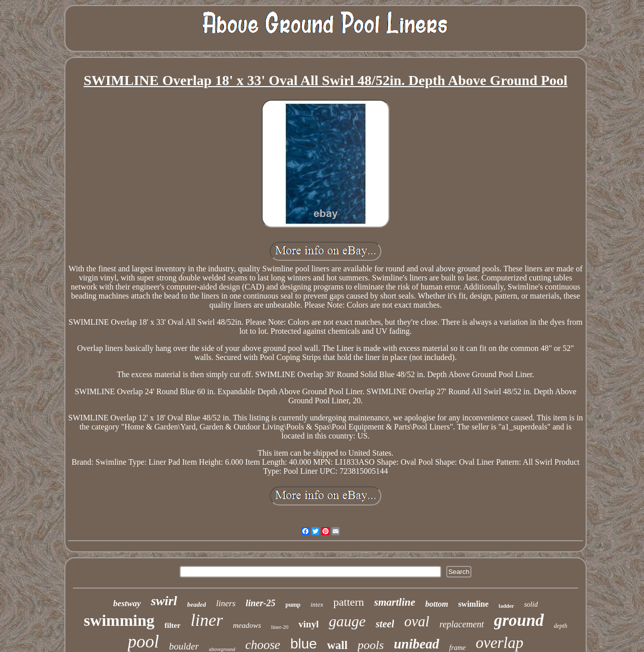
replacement (461, 624)
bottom (436, 604)
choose (263, 645)
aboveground (222, 649)
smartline (395, 602)
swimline (473, 604)
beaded (197, 604)
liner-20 (280, 627)
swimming (119, 620)
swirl (164, 601)
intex (317, 604)
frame (458, 648)
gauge (347, 621)
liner (207, 620)
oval (417, 621)
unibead (417, 644)
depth (561, 626)
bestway (127, 603)
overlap (500, 643)
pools (371, 645)
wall (337, 645)
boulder (184, 646)
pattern (349, 602)
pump (293, 605)
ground (519, 620)
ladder (506, 606)
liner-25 (260, 603)
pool (143, 642)
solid (531, 604)
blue (304, 644)
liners (226, 603)
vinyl (308, 624)
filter (173, 625)
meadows (247, 625)
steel (385, 624)
